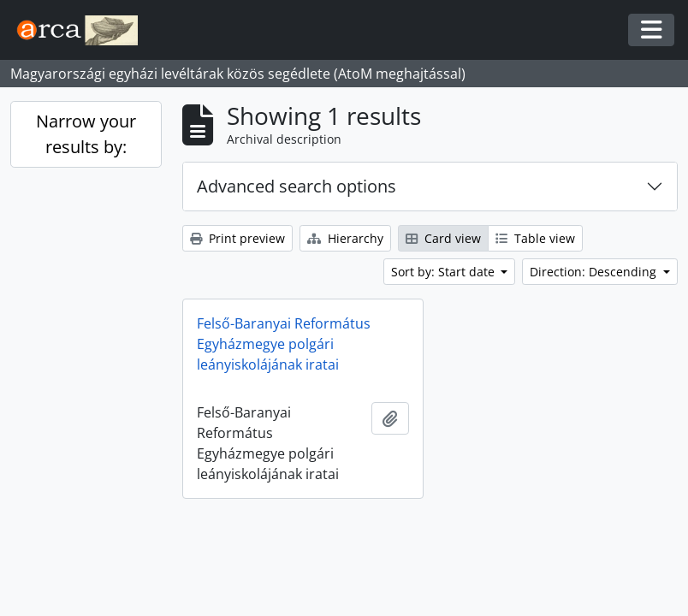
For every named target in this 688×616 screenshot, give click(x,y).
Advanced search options (297, 186)
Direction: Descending (595, 272)
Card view (443, 238)
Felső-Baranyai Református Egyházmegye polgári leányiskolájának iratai (284, 344)
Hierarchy (345, 238)
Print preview (237, 238)
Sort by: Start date (445, 272)
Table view (535, 238)
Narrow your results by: (86, 134)
